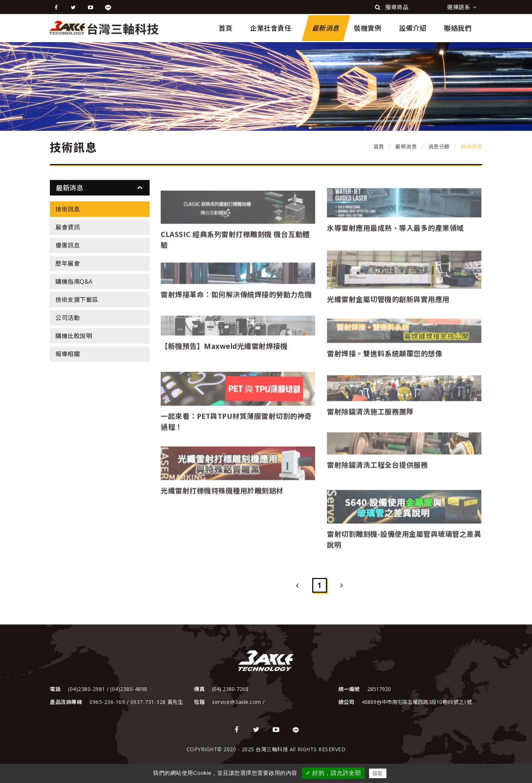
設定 (378, 773)
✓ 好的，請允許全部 (333, 773)
